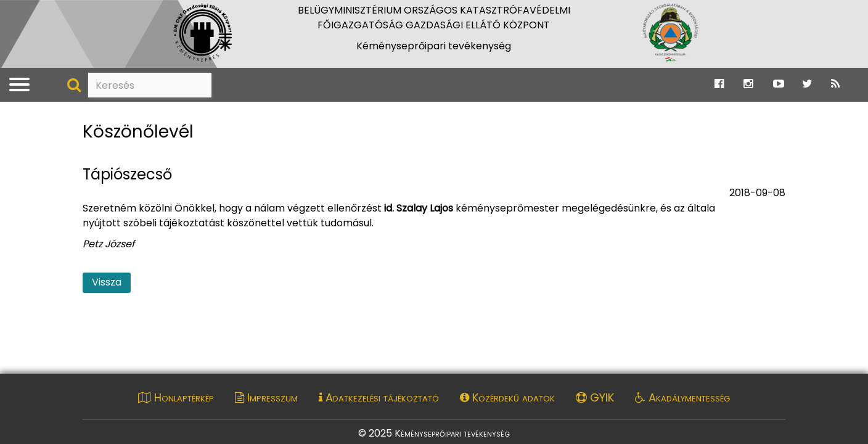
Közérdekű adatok (507, 397)
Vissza (107, 282)
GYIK (595, 397)
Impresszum (266, 397)
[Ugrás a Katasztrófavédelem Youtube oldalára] (779, 84)
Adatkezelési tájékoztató (379, 397)
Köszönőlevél (138, 132)
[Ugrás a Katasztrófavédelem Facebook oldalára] (719, 84)
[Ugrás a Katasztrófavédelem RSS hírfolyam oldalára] (835, 84)
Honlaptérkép (176, 397)
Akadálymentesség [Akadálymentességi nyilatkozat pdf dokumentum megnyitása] (682, 397)
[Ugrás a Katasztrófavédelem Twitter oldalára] (807, 84)
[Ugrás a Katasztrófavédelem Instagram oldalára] (748, 84)
